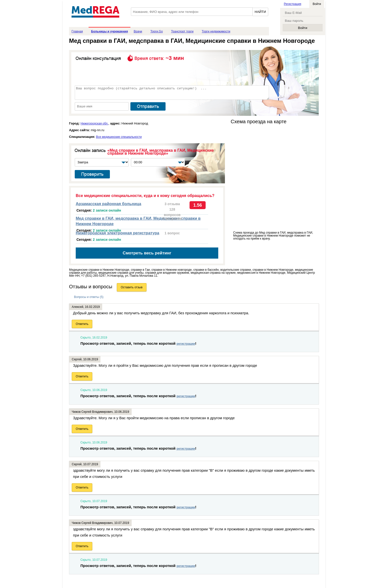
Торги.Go (157, 31)
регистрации (186, 344)
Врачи (138, 31)
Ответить (82, 324)
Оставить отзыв (132, 287)
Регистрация (292, 4)
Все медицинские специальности (119, 137)
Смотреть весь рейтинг (147, 253)
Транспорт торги (182, 31)
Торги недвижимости (216, 31)
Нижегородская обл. (95, 123)
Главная (77, 31)
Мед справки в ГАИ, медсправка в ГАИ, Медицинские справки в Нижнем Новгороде (138, 221)
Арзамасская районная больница (109, 204)
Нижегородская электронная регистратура (117, 233)
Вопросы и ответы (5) (89, 297)
